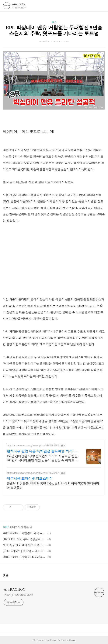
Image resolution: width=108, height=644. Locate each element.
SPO (54, 22)
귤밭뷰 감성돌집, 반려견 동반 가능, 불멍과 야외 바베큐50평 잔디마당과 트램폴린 (53, 486)
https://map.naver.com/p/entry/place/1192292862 (33, 446)
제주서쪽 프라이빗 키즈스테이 (30, 478)
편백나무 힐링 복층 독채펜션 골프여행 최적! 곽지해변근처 (42, 451)
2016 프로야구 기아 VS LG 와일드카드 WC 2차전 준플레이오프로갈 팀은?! (25, 557)
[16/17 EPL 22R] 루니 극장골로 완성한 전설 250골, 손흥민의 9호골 (25, 539)
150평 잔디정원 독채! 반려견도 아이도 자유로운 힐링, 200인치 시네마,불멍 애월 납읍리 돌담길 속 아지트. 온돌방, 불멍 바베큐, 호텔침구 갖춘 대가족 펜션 (42, 458)
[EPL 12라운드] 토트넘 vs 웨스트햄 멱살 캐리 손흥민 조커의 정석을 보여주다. (25, 551)
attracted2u (18, 4)
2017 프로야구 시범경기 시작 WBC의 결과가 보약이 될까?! (25, 533)
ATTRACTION (14, 590)
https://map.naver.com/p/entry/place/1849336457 (33, 473)
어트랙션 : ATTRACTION (18, 595)
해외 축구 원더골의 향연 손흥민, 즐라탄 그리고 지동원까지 (25, 545)
